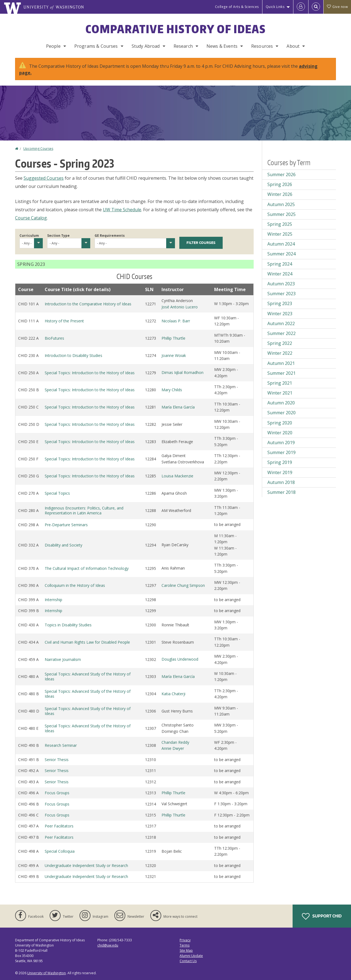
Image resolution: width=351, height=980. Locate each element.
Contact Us (188, 961)
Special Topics (57, 493)
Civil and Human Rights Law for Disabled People (87, 642)
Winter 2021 (280, 393)
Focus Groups (57, 793)
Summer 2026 (281, 174)
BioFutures (54, 338)
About (293, 46)
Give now (337, 7)
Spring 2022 (280, 343)
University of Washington (46, 973)
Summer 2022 (281, 333)
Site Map (186, 951)
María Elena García (178, 407)
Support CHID (322, 916)
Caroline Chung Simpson (183, 585)
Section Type (58, 236)
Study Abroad (146, 46)
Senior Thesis (57, 760)
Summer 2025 (281, 214)
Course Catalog (31, 218)
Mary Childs (172, 390)
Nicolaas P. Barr (176, 321)
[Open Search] (316, 7)
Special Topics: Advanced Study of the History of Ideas (88, 676)
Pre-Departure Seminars (66, 525)
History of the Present (64, 321)
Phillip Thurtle (173, 338)
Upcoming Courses (38, 149)
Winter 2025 (280, 234)
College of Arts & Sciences (237, 7)
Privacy (185, 940)
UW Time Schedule (122, 210)
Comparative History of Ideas (176, 29)
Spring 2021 (280, 383)
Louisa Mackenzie (177, 476)
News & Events (222, 46)
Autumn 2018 (281, 482)
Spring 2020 (280, 423)
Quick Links (275, 7)
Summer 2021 (281, 373)
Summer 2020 (281, 413)
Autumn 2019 (281, 443)
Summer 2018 (281, 492)
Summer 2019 (281, 452)
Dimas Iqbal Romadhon (182, 372)
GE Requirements (110, 236)
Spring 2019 (280, 462)
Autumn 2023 (281, 284)
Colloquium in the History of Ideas (75, 585)
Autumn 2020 (281, 403)
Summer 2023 (281, 294)
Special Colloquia (60, 851)
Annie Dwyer (173, 748)
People (53, 46)
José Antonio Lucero (180, 307)
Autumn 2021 (281, 363)
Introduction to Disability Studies (73, 355)
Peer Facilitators (59, 826)
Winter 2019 (280, 472)
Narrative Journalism (63, 659)
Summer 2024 (281, 254)
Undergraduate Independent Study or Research (86, 865)
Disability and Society (63, 545)
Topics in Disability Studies (68, 625)
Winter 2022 (280, 353)
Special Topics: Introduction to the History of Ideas (90, 373)
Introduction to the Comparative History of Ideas (88, 304)
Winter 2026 (280, 194)
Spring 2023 (280, 303)
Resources (262, 46)
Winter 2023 (280, 314)
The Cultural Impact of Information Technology (87, 568)
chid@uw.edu (108, 945)
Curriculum (29, 236)
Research (183, 46)
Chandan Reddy (175, 742)
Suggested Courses (44, 178)
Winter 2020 (280, 433)
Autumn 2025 (281, 204)
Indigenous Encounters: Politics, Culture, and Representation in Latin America (84, 510)
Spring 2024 (280, 264)
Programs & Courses (96, 46)
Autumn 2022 (281, 323)
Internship (53, 600)
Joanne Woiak (174, 355)
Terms (185, 945)
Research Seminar (61, 745)
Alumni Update (191, 956)
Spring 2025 (280, 224)
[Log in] (301, 7)
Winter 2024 (280, 274)
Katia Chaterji (173, 694)
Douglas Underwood (180, 659)
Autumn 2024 (281, 244)
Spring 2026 (280, 184)
